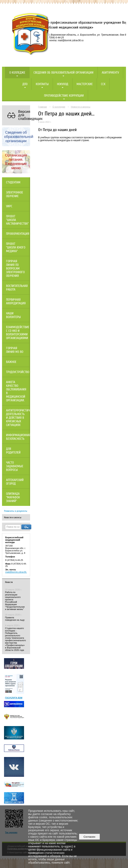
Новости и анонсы (13, 517)
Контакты (42, 84)
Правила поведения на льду (15, 619)
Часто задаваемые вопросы (15, 466)
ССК (103, 84)
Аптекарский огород (15, 482)
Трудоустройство (18, 372)
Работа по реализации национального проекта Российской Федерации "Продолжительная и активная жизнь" (15, 601)
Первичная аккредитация (16, 301)
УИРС (9, 206)
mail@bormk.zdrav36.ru (17, 572)
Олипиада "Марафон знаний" (13, 497)
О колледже (17, 73)
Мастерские (85, 84)
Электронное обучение (15, 194)
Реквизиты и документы (16, 511)
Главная (43, 107)
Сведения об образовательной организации (63, 73)
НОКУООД (63, 84)
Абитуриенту (110, 73)
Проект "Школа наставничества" (17, 220)
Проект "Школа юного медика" (16, 247)
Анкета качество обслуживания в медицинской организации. (16, 391)
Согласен (89, 837)
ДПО (25, 84)
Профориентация (18, 234)
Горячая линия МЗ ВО (15, 350)
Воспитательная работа (17, 288)
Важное (11, 362)
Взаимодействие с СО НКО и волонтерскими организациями (18, 333)
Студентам (13, 182)
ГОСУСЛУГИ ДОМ (14, 698)
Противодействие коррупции (64, 96)
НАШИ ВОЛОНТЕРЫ (13, 315)
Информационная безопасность (18, 437)
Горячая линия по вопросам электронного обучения (15, 269)
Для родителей (13, 451)
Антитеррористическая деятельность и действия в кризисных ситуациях (18, 418)
